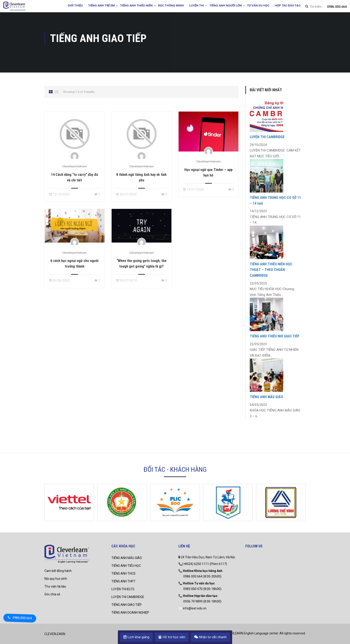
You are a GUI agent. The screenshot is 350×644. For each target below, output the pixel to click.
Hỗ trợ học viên (172, 637)
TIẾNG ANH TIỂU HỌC (126, 566)
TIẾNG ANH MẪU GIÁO (266, 397)
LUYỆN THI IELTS (123, 589)
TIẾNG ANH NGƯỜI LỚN (226, 5)
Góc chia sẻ (52, 594)
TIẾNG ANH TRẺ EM (101, 5)
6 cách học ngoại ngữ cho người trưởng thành (74, 264)
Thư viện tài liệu (55, 586)
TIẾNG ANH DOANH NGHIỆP (130, 613)
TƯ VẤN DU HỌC (258, 5)
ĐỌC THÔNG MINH (171, 5)
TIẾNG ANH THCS (123, 573)
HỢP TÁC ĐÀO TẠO (288, 5)
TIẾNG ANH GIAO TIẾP (127, 605)
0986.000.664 (337, 7)
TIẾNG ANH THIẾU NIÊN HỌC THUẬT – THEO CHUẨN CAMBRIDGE (271, 270)
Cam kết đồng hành (58, 571)
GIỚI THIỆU (75, 5)
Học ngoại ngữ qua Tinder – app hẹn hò (208, 172)
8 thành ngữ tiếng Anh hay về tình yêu (141, 177)
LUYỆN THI (197, 5)
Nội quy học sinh (56, 579)
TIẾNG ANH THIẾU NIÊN (136, 5)
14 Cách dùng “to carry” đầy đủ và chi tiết (75, 177)
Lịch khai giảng (136, 637)
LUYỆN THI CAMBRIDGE (267, 137)
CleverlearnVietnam (75, 166)
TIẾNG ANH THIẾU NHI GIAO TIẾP (275, 336)
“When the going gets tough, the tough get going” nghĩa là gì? (142, 264)
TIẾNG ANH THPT (123, 581)
